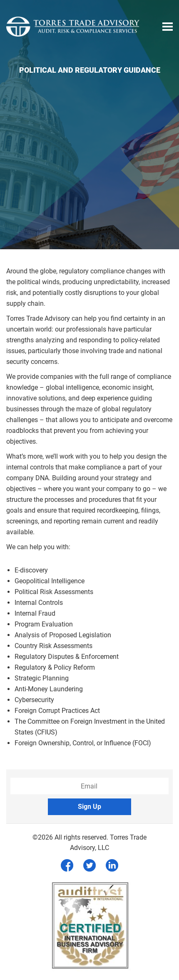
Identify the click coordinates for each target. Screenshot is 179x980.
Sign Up (89, 807)
